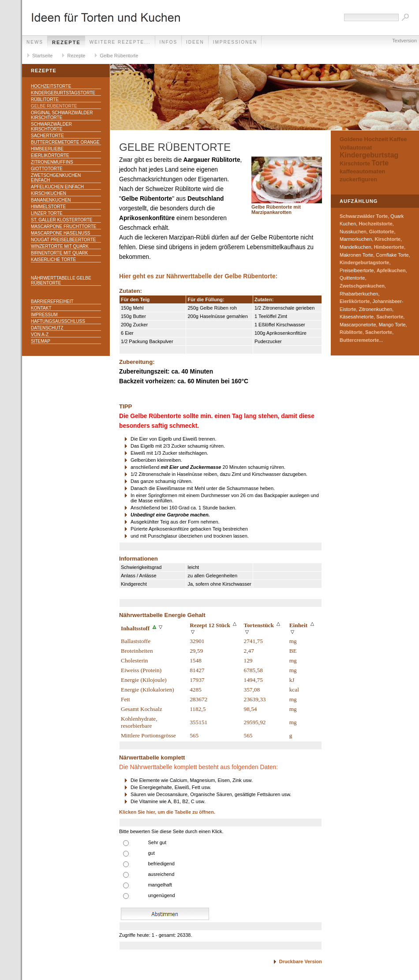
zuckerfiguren (358, 179)
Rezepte (66, 42)
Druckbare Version (301, 961)
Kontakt (41, 308)
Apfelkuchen (391, 270)
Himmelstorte (48, 207)
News (35, 42)
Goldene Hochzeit (364, 139)
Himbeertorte (389, 247)
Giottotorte (47, 169)
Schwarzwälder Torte (364, 216)
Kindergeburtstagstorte (63, 93)
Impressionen (235, 42)
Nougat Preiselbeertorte (63, 240)
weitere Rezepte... (120, 42)
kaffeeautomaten (362, 171)
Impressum (44, 315)
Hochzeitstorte (51, 86)
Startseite (42, 56)
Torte (380, 163)
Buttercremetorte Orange (65, 142)
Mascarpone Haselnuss (60, 233)
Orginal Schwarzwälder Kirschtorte (62, 115)
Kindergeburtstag (369, 155)
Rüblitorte (45, 99)
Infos (169, 42)
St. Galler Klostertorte (62, 220)
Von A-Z (40, 335)
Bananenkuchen (51, 200)
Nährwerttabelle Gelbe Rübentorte (61, 281)
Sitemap (41, 341)
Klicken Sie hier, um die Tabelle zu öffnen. (167, 812)
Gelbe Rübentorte (119, 56)
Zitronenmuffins (52, 162)
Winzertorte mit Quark (60, 246)
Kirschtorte (355, 163)
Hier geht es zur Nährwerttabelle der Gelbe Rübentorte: (198, 276)
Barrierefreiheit (52, 301)
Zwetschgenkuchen (362, 286)
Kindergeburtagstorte (364, 262)
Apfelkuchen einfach (57, 187)
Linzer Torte (47, 213)
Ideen (195, 42)
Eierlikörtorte (50, 155)
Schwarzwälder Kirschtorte (51, 127)
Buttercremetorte (359, 340)
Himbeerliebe (47, 149)
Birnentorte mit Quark (59, 253)
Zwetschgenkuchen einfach (56, 178)
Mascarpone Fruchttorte (64, 226)
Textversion (404, 41)
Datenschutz (47, 328)
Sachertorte (47, 136)
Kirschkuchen (49, 193)
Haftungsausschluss (58, 321)
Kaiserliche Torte (53, 260)
